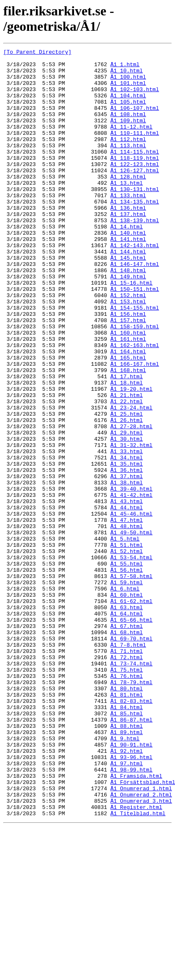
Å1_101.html (128, 90)
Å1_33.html (126, 532)
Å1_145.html (128, 300)
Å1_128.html (128, 203)
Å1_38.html (126, 570)
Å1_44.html (126, 600)
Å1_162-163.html (134, 405)
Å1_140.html (128, 270)
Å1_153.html (128, 352)
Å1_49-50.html (131, 630)
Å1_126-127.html (134, 195)
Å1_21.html (126, 465)
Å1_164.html (128, 412)
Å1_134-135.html (134, 233)
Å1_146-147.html (134, 308)
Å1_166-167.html (134, 427)
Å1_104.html (128, 105)
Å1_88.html (126, 862)
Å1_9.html (125, 877)
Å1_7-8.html (128, 764)
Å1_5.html (125, 637)
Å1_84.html (126, 839)
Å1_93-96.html (131, 899)
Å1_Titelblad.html (138, 967)
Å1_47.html (126, 615)
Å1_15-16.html (131, 330)
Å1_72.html (126, 779)
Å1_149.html (128, 323)
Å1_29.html (126, 510)
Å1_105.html (128, 113)
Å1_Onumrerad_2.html (141, 944)
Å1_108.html (128, 128)
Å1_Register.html (136, 959)
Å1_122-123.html (134, 188)
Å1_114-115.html (134, 173)
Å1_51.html (126, 645)
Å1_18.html (126, 450)
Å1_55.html (126, 667)
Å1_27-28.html (131, 502)
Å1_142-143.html (134, 285)
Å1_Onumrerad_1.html (141, 937)
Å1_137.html (128, 248)
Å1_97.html (126, 907)
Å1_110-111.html (134, 150)
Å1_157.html (128, 375)
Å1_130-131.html (134, 218)
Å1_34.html (126, 540)
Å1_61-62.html (131, 712)
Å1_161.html (128, 397)
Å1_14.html (126, 263)
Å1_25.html (126, 487)
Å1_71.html (126, 772)
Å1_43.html (126, 592)
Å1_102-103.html (134, 98)
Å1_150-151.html (134, 337)
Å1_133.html (128, 225)
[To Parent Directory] (37, 53)
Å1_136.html (128, 240)
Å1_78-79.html (131, 809)
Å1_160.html (128, 390)
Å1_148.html (128, 315)
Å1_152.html (128, 345)
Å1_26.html (126, 495)
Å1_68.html (126, 749)
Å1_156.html (128, 367)
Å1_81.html (126, 824)
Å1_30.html (126, 517)
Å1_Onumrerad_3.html (141, 952)
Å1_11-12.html (131, 143)
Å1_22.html (126, 472)
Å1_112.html (128, 158)
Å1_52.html (126, 652)
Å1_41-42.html (131, 585)
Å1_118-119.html (134, 180)
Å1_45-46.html (131, 607)
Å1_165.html (128, 420)
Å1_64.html (126, 727)
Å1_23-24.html (131, 480)
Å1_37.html (126, 562)
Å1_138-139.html (134, 255)
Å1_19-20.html (131, 457)
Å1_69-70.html (131, 757)
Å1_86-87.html (131, 854)
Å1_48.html (126, 622)
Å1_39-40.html (131, 577)
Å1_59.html (126, 690)
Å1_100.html (128, 83)
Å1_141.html (128, 278)
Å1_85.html (126, 847)
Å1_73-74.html (131, 787)
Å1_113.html (128, 165)
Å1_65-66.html (131, 734)
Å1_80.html (126, 817)
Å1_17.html (126, 442)
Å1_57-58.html (131, 682)
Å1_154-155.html (134, 360)
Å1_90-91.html (131, 884)
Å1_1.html (125, 68)
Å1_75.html (126, 794)
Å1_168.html (128, 435)
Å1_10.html (126, 75)
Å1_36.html (126, 555)
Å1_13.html (126, 210)
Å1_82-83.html (131, 832)
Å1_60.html (126, 705)
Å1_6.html (125, 697)
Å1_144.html (128, 293)
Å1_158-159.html (134, 382)
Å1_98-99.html (131, 914)
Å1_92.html (126, 892)
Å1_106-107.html (134, 120)
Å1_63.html (126, 719)
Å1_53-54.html (131, 660)
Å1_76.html (126, 802)
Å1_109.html (128, 135)
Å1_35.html (126, 547)
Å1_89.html (126, 869)
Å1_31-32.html (131, 525)
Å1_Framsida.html (136, 922)
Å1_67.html (126, 742)
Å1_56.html (126, 675)
